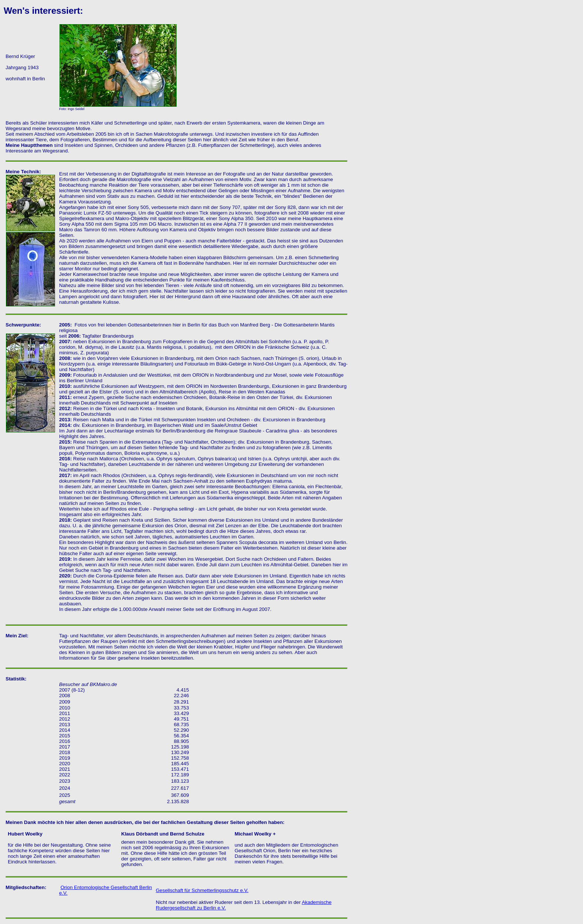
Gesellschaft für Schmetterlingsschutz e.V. (202, 890)
